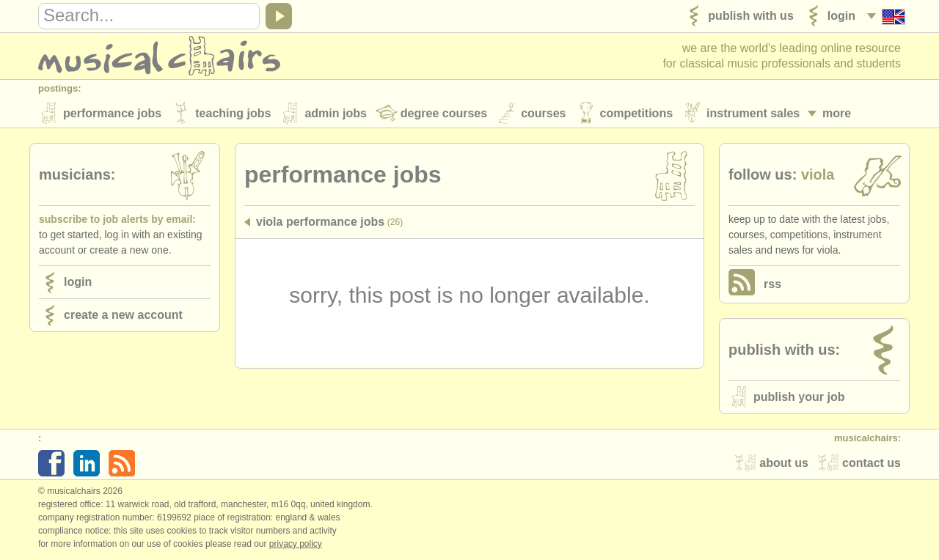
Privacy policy (296, 545)
